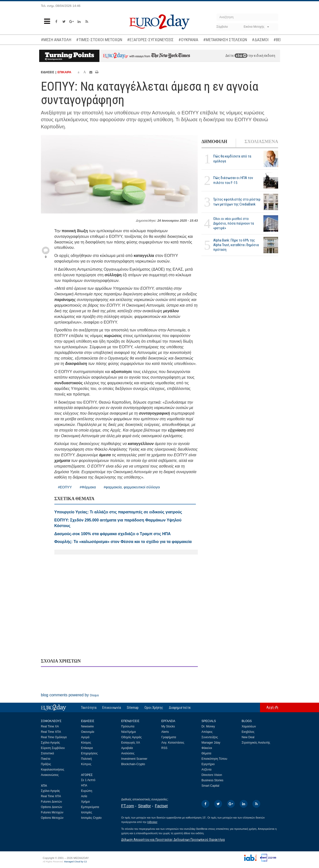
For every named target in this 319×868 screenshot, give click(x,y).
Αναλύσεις (128, 753)
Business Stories (212, 780)
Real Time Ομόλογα (54, 737)
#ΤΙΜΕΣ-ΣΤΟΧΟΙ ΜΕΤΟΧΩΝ (99, 40)
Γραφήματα (169, 737)
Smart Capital (210, 786)
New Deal (248, 737)
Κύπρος (86, 764)
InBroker (152, 822)
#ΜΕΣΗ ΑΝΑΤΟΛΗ (56, 40)
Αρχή (270, 707)
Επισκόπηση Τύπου (214, 759)
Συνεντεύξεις (210, 737)
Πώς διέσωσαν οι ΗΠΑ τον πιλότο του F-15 (233, 180)
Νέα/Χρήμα (129, 732)
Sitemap (133, 708)
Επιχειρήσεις (89, 753)
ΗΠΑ (84, 785)
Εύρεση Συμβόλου (53, 748)
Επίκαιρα (87, 748)
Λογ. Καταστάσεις (173, 743)
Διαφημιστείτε (180, 708)
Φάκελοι (207, 748)
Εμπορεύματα (90, 807)
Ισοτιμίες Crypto (91, 818)
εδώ (241, 56)
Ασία (84, 796)
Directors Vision (212, 775)
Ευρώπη (87, 791)
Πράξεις (46, 764)
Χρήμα (85, 802)
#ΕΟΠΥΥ (65, 487)
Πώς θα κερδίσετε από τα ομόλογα (232, 159)
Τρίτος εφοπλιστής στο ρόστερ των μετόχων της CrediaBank (237, 202)
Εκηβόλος (248, 732)
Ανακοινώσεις (50, 775)
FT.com (128, 806)
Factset (161, 806)
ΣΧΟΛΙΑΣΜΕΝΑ (261, 142)
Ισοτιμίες (87, 812)
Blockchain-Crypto (133, 764)
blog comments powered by (70, 695)
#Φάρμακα (88, 487)
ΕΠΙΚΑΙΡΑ (64, 72)
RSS (164, 748)
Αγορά (85, 737)
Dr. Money (208, 726)
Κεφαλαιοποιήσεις (53, 770)
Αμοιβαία (127, 748)
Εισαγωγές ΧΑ (131, 743)
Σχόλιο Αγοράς (50, 743)
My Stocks (168, 726)
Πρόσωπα (128, 726)
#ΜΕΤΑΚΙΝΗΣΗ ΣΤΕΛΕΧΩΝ (225, 40)
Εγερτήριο (208, 764)
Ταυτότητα (89, 708)
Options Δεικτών (52, 807)
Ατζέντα (207, 770)
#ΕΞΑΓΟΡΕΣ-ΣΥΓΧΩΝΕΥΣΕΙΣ (150, 40)
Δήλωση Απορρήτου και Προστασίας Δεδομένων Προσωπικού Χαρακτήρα (173, 840)
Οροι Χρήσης (154, 708)
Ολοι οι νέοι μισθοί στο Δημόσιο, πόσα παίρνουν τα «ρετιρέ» (234, 223)
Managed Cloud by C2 (76, 862)
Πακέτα (46, 759)
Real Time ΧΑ (50, 726)
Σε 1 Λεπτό (88, 780)
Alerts (165, 732)
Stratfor (144, 806)
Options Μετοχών (52, 818)
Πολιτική (86, 759)
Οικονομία (88, 732)
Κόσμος (86, 743)
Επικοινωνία (112, 708)
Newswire (87, 726)
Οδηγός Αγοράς (131, 737)
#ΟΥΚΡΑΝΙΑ (188, 40)
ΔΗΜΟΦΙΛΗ (214, 142)
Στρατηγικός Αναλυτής (256, 743)
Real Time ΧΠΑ (51, 732)
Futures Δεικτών (51, 802)
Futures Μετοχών (52, 812)
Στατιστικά (47, 753)
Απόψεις (207, 732)
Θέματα (206, 753)
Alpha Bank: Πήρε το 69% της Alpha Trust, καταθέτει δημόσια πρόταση (236, 245)
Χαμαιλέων (249, 726)
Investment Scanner (134, 759)
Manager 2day (211, 743)
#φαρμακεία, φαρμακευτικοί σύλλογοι (132, 487)
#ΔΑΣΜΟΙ (260, 40)
